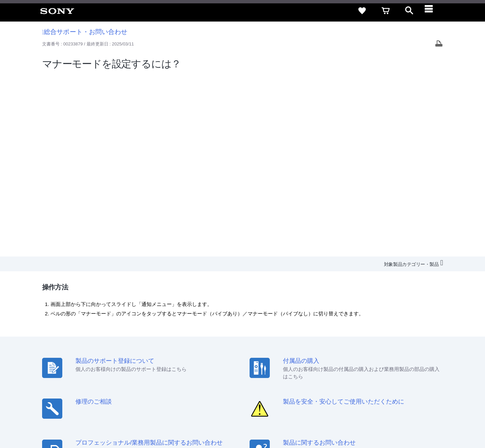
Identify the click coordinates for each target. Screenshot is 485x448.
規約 (437, 355)
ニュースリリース (357, 367)
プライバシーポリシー (92, 421)
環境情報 (390, 367)
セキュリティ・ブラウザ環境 (301, 355)
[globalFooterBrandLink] (416, 425)
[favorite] (362, 11)
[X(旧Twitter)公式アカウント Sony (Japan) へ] (405, 384)
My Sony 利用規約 (423, 367)
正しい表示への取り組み (142, 421)
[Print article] (439, 44)
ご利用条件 (55, 421)
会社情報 (262, 367)
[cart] (386, 11)
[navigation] (433, 11)
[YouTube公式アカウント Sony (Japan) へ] (420, 384)
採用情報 (287, 367)
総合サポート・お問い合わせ (85, 32)
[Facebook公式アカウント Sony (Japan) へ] (434, 384)
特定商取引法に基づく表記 (363, 355)
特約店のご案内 (317, 367)
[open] (409, 11)
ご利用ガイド (411, 355)
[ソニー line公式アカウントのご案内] (391, 384)
